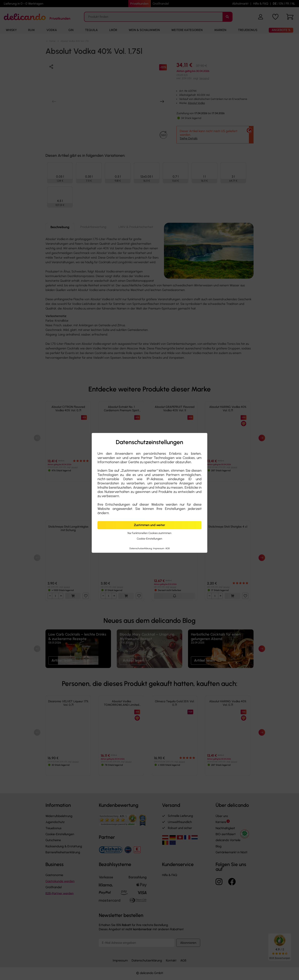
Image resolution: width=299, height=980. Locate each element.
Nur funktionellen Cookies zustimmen (149, 533)
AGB (168, 548)
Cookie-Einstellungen (149, 539)
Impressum (159, 548)
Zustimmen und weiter (149, 525)
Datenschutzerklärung (141, 548)
